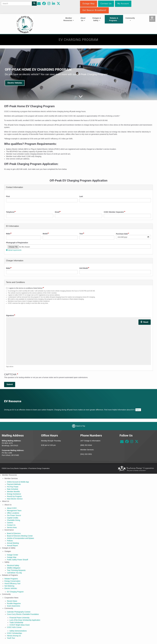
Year (81, 234)
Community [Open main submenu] (130, 19)
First (8, 196)
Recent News (12, 601)
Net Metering (9, 586)
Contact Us (11, 525)
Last (81, 196)
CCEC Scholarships (14, 633)
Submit (10, 384)
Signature (10, 315)
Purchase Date (122, 234)
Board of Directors (14, 533)
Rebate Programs (11, 579)
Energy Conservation (12, 581)
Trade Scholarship (16, 622)
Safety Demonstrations (18, 631)
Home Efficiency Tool (12, 583)
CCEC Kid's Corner (14, 627)
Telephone (10, 212)
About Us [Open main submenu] (83, 19)
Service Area (12, 527)
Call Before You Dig (14, 573)
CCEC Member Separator (114, 212)
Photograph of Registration (17, 243)
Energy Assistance (14, 494)
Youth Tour (11, 638)
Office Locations (13, 513)
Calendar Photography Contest (19, 612)
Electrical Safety (13, 565)
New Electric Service (15, 499)
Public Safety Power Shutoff (17, 560)
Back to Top (81, 426)
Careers (10, 523)
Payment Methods (14, 484)
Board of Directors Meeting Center (20, 536)
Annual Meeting (13, 543)
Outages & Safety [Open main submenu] (97, 19)
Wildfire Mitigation (14, 568)
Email (57, 212)
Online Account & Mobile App (18, 482)
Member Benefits (13, 492)
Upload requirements (14, 250)
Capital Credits (12, 518)
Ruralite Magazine (14, 603)
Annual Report (12, 546)
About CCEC (12, 508)
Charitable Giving (13, 520)
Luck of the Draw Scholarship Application (25, 620)
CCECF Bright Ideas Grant (20, 625)
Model (45, 234)
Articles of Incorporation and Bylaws (20, 538)
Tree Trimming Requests (16, 570)
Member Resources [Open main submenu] (69, 19)
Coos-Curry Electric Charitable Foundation (23, 614)
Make (8, 234)
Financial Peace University (19, 618)
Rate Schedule (12, 489)
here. (138, 410)
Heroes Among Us (14, 636)
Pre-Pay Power (13, 487)
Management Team (14, 511)
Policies (10, 541)
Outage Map (12, 557)
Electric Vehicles (15, 83)
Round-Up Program (14, 496)
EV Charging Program (15, 592)
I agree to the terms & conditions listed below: (24, 288)
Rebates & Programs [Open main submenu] (114, 19)
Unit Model (84, 268)
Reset (144, 322)
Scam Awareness (13, 606)
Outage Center (12, 555)
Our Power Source (14, 515)
